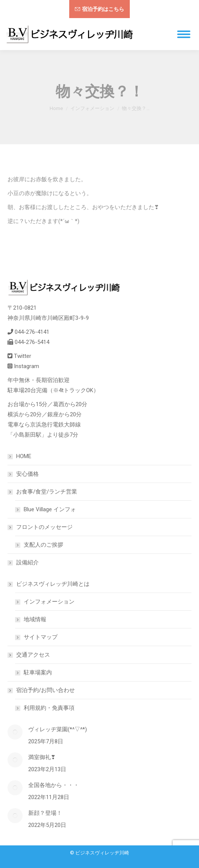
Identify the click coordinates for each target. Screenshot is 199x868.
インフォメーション (49, 602)
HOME (24, 456)
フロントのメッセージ (41, 527)
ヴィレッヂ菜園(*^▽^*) (58, 729)
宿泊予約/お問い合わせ (42, 690)
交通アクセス (29, 655)
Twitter (23, 356)
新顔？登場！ (45, 813)
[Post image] (15, 732)
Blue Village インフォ (50, 509)
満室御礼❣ (42, 757)
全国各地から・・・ (54, 785)
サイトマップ (41, 637)
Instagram (27, 366)
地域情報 (35, 619)
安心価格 (27, 474)
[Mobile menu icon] (184, 34)
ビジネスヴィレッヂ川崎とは (49, 584)
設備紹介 (27, 562)
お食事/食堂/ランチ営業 (43, 492)
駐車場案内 (38, 672)
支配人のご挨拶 (43, 545)
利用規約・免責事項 (49, 708)
